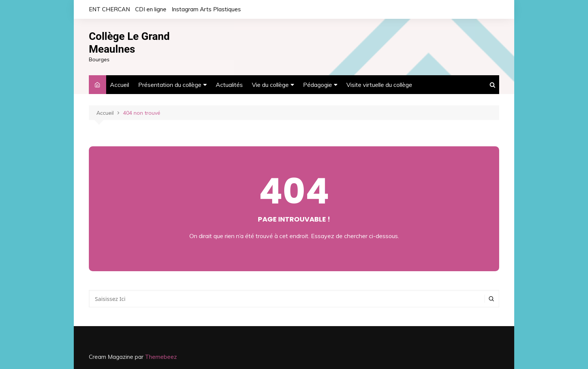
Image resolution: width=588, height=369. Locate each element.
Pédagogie (318, 85)
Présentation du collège (170, 85)
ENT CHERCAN (109, 9)
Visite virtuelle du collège (379, 85)
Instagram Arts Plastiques (206, 9)
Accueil (120, 85)
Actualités (229, 85)
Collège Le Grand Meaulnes (129, 43)
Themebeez (161, 357)
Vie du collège (270, 85)
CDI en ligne (151, 9)
